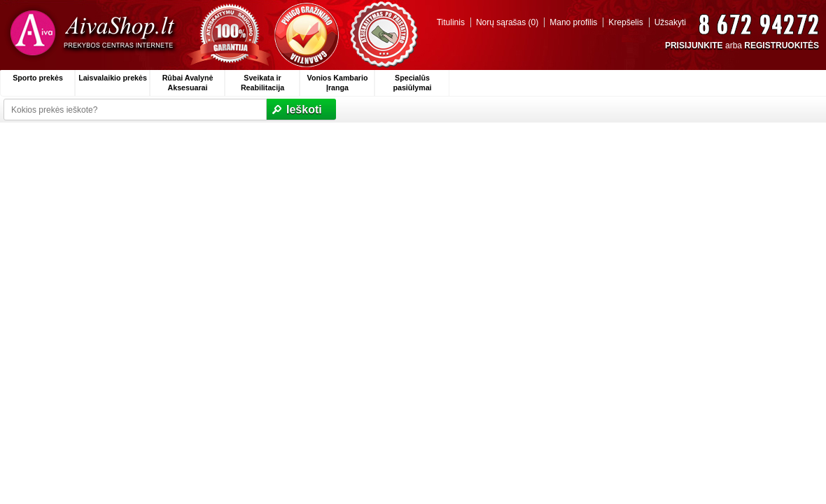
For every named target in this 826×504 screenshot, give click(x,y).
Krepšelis (625, 22)
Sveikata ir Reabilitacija (262, 83)
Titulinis (451, 22)
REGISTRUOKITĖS (782, 45)
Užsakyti (670, 22)
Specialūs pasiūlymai (412, 83)
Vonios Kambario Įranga (338, 83)
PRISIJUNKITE (694, 45)
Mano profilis (573, 22)
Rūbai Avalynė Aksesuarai (188, 83)
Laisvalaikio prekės (113, 78)
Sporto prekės (38, 78)
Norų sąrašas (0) (507, 22)
